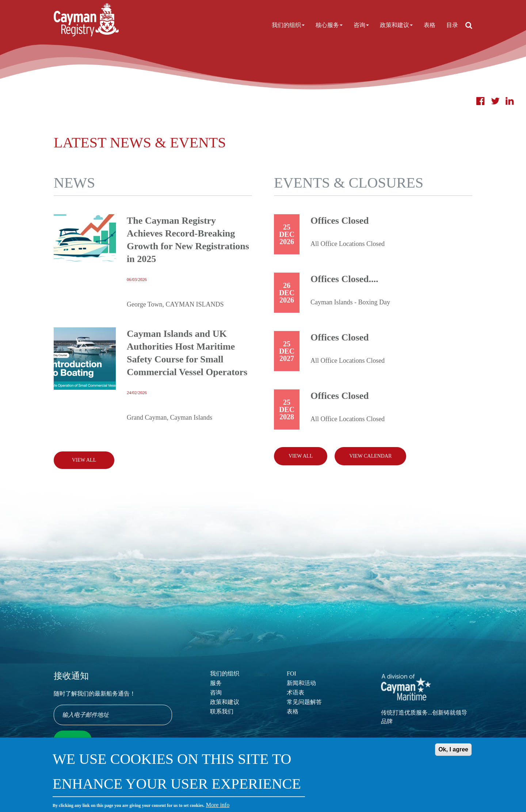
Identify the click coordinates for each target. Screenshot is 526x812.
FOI (291, 674)
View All (84, 460)
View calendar (370, 456)
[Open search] (469, 25)
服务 (216, 683)
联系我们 (222, 711)
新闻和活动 (301, 683)
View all (301, 456)
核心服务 (329, 25)
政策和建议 (396, 25)
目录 (452, 25)
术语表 (296, 692)
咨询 (361, 25)
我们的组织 (288, 25)
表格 (430, 25)
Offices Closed (340, 221)
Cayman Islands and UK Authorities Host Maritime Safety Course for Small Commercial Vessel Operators (187, 353)
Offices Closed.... (344, 279)
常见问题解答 (304, 702)
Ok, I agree (453, 755)
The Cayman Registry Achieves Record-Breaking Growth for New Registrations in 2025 (188, 240)
